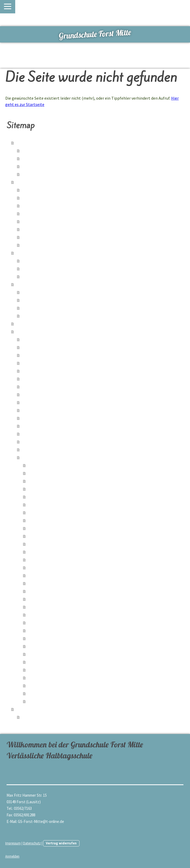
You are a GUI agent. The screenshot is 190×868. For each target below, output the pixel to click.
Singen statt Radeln (38, 379)
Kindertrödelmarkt (43, 544)
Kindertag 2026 (34, 347)
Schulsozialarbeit (32, 253)
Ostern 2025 (32, 394)
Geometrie (30, 363)
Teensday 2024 (34, 449)
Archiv (27, 237)
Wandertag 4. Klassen (45, 536)
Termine (28, 245)
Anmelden (12, 856)
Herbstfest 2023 (41, 504)
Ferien (27, 229)
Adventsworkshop (37, 410)
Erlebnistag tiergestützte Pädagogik (58, 520)
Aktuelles (29, 190)
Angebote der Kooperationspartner (51, 268)
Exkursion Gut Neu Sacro (42, 441)
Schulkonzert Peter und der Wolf (55, 599)
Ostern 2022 (38, 685)
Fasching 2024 (39, 465)
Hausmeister (32, 316)
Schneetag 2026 (35, 371)
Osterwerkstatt (41, 575)
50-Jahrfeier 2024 (36, 434)
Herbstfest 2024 (35, 418)
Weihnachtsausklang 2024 (43, 402)
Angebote (30, 261)
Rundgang (30, 174)
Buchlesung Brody (43, 567)
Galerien (24, 331)
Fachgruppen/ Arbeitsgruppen (46, 300)
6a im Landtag (33, 355)
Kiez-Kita (29, 205)
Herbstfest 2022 (41, 630)
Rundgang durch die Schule (44, 339)
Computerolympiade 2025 (42, 386)
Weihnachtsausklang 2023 (49, 481)
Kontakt (28, 221)
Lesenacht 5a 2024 (43, 473)
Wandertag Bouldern (45, 583)
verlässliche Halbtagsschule (44, 150)
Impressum (13, 843)
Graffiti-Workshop (36, 426)
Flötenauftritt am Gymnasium (51, 528)
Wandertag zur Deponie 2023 (51, 512)
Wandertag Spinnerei (45, 552)
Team (21, 284)
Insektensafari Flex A (45, 654)
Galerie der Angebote (39, 276)
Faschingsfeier (40, 591)
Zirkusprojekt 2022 (43, 693)
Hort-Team (31, 198)
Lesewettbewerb (42, 559)
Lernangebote (34, 158)
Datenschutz (32, 843)
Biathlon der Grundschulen (50, 638)
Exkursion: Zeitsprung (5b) (49, 670)
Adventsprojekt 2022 (45, 622)
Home (21, 143)
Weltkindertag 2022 (44, 646)
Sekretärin (30, 308)
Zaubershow (38, 497)
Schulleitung (32, 292)
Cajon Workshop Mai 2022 (48, 677)
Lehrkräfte (30, 717)
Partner (23, 323)
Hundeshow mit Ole (44, 489)
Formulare (30, 213)
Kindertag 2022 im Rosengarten (53, 662)
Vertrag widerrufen (61, 843)
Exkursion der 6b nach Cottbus (53, 615)
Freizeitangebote (36, 166)
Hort (20, 182)
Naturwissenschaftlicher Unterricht (57, 701)
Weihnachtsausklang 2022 (49, 607)
